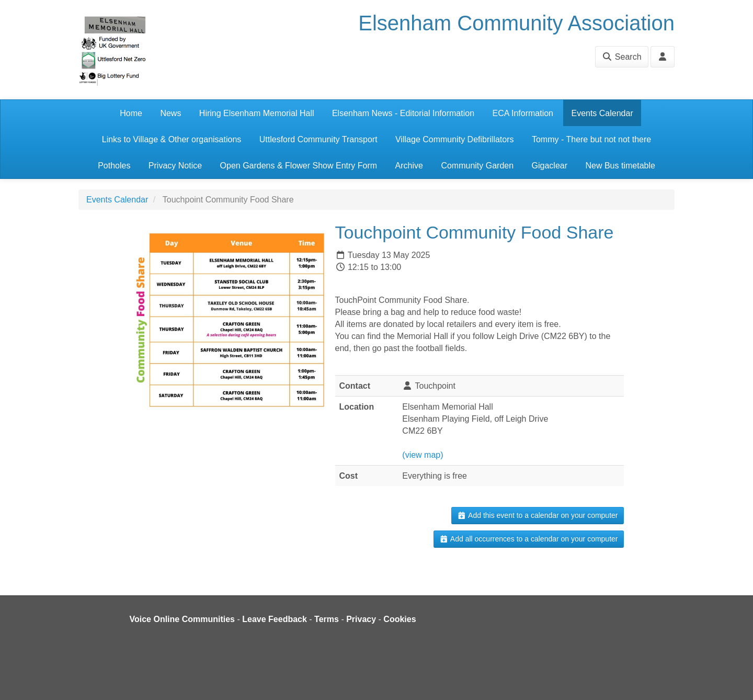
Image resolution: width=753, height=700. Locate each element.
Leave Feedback (275, 619)
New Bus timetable (620, 166)
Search (621, 57)
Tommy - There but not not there (591, 139)
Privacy (361, 619)
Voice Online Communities (182, 619)
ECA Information (523, 113)
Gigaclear (550, 166)
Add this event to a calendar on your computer (537, 515)
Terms (327, 619)
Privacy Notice (175, 166)
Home (131, 113)
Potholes (114, 166)
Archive (409, 166)
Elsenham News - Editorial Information (403, 113)
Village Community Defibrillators (454, 139)
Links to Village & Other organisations (172, 139)
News (170, 113)
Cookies (400, 619)
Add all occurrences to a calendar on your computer (528, 539)
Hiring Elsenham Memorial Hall (257, 113)
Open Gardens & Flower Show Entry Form (299, 166)
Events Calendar (602, 113)
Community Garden (477, 166)
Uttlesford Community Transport (318, 139)
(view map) (423, 455)
